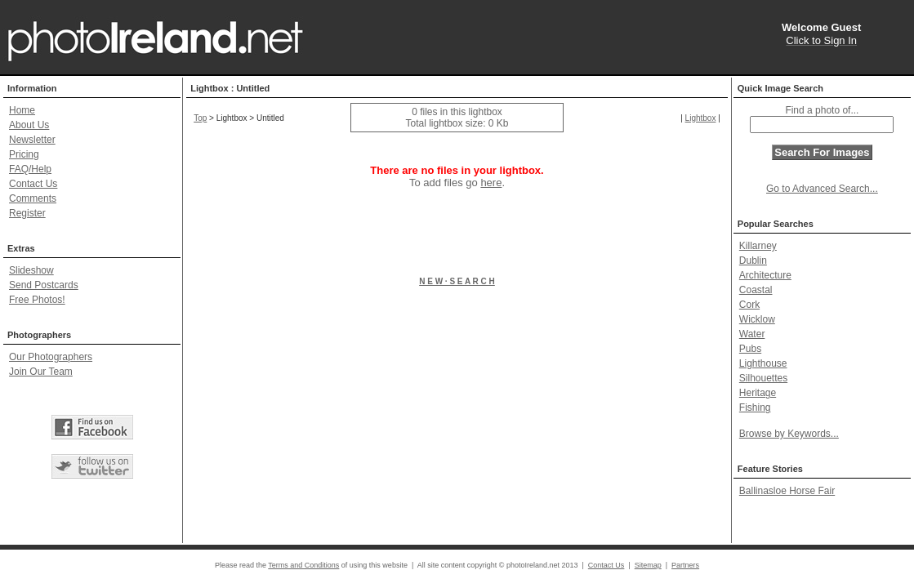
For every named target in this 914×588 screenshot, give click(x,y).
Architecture (765, 275)
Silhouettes (763, 378)
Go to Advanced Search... (822, 189)
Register (27, 213)
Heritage (758, 393)
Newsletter (32, 140)
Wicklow (757, 319)
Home (22, 110)
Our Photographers (51, 357)
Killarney (758, 246)
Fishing (755, 408)
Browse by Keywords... (789, 434)
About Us (29, 125)
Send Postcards (44, 285)
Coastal (756, 290)
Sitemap (648, 565)
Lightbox (701, 118)
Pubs (750, 349)
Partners (685, 565)
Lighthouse (763, 363)
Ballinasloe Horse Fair (787, 491)
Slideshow (31, 270)
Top (200, 118)
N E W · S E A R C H (457, 281)
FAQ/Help (30, 169)
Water (752, 334)
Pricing (24, 154)
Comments (33, 198)
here (491, 183)
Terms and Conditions (303, 565)
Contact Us (33, 184)
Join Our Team (41, 372)
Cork (749, 305)
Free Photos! (37, 300)
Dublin (753, 261)
